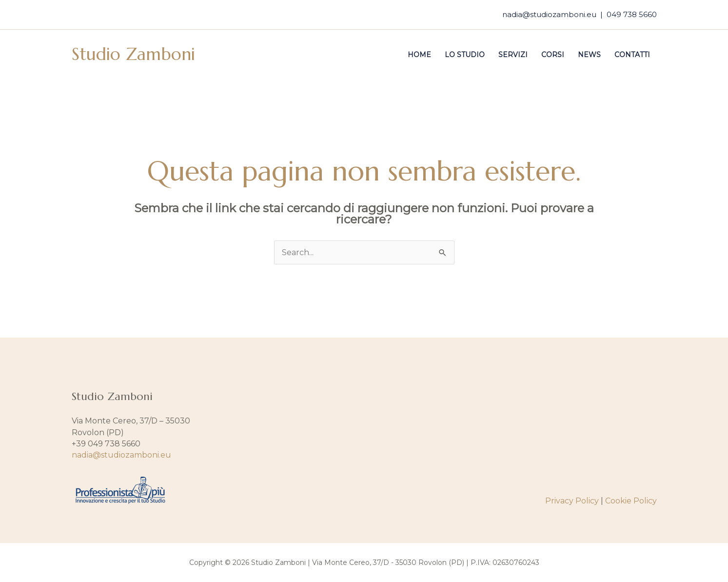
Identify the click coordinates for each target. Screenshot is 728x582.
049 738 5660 (632, 14)
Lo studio (465, 55)
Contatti (632, 55)
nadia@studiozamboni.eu (549, 14)
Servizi (513, 55)
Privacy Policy (572, 501)
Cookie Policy (631, 501)
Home (419, 55)
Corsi (553, 55)
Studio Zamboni (133, 54)
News (589, 55)
